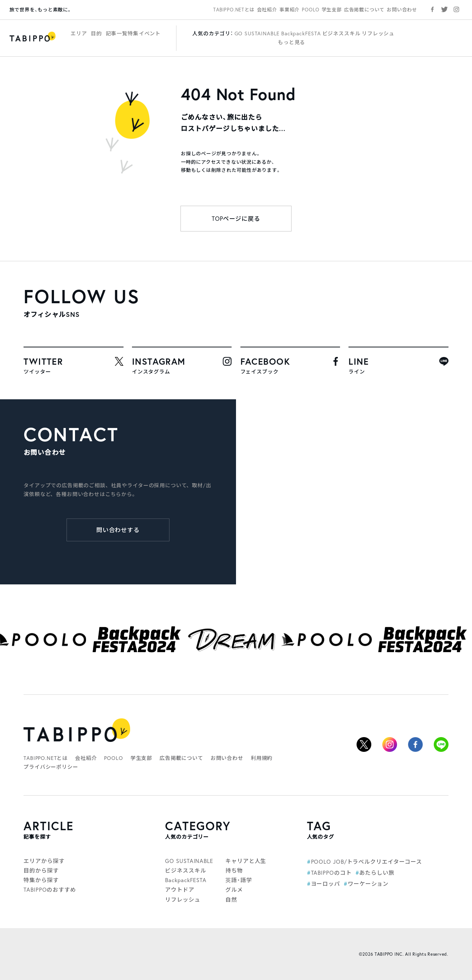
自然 (231, 900)
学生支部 (332, 10)
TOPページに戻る (236, 219)
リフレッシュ (378, 33)
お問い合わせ (402, 10)
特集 (133, 33)
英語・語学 (239, 880)
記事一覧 (117, 33)
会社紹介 (267, 10)
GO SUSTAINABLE (257, 33)
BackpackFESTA (301, 33)
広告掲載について (364, 10)
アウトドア (180, 890)
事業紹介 (289, 10)
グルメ (234, 890)
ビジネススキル (342, 33)
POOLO (310, 10)
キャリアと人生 (246, 861)
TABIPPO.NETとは (234, 10)
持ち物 (234, 871)
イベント (150, 33)
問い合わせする (118, 530)
